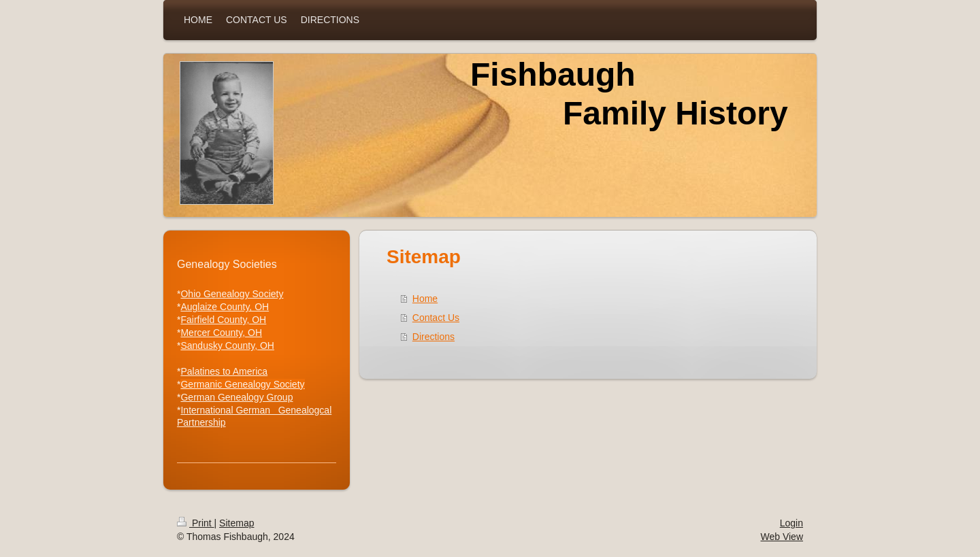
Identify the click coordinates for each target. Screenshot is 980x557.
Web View (782, 537)
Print (196, 523)
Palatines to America (224, 371)
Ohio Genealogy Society (232, 294)
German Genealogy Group (236, 397)
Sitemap (236, 523)
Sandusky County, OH (227, 345)
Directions (434, 337)
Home (425, 299)
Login (791, 523)
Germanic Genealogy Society (242, 384)
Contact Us (436, 318)
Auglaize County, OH (225, 307)
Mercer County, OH (221, 333)
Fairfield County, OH (223, 320)
